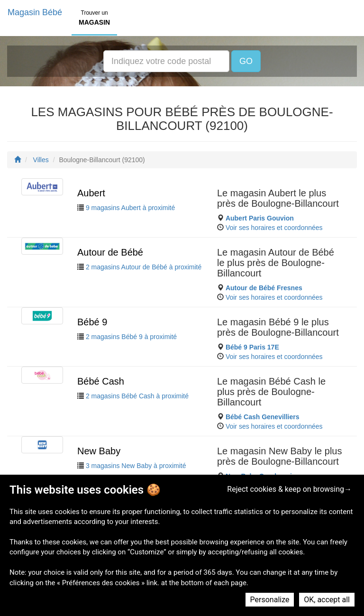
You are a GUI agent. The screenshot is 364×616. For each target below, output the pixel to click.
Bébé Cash (101, 381)
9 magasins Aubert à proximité (130, 208)
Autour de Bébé (110, 252)
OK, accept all (327, 600)
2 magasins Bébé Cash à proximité (137, 396)
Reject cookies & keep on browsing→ (289, 489)
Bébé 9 (92, 322)
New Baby (99, 451)
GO (246, 61)
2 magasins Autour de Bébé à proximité (144, 267)
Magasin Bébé (35, 12)
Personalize (270, 600)
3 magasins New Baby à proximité (136, 466)
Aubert (91, 193)
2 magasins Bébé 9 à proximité (131, 337)
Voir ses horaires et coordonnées (274, 228)
